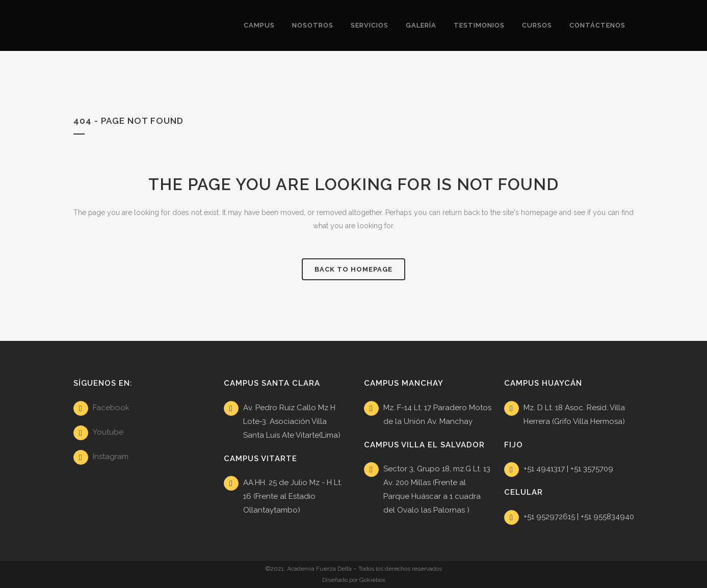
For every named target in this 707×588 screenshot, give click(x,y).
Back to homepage (353, 269)
